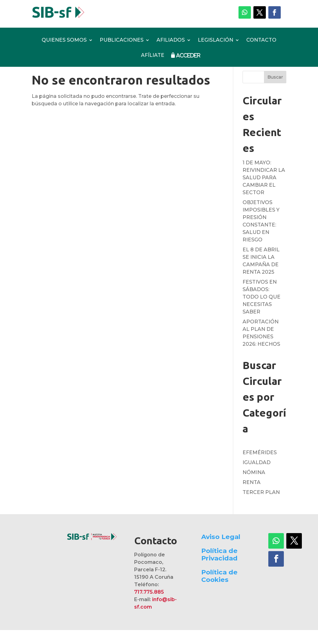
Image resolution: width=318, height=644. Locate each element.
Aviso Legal (221, 551)
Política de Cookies (219, 590)
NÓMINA (254, 486)
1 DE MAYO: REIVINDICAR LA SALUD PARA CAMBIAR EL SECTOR (264, 192)
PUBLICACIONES (122, 40)
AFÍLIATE (153, 55)
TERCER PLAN (261, 506)
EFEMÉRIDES (260, 466)
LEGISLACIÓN (216, 40)
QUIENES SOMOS (64, 40)
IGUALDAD (257, 476)
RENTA (252, 496)
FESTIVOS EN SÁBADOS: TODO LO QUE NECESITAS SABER (261, 311)
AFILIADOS (171, 40)
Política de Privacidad (219, 568)
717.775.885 (149, 606)
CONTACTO (261, 40)
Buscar (275, 91)
